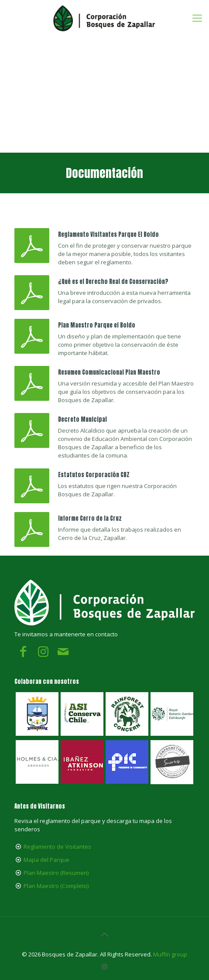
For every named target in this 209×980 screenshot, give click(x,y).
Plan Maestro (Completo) (56, 886)
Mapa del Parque (46, 860)
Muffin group (170, 954)
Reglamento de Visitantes (57, 847)
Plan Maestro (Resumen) (56, 873)
